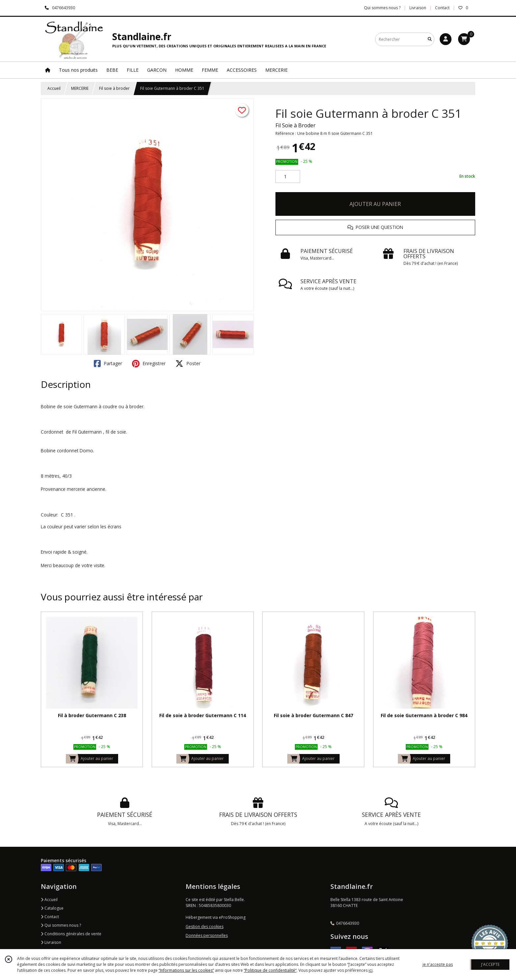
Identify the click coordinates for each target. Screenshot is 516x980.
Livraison (51, 942)
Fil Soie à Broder (296, 125)
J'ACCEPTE (490, 964)
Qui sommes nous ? (61, 925)
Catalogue (52, 908)
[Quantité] (288, 177)
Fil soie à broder (114, 88)
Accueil (54, 88)
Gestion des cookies (205, 927)
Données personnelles (207, 935)
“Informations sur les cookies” (186, 970)
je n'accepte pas (438, 964)
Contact (442, 8)
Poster (188, 364)
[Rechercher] (430, 39)
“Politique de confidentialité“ (270, 970)
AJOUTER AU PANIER (375, 204)
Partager (108, 364)
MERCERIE (80, 88)
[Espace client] (446, 39)
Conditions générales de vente (71, 934)
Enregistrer (149, 364)
